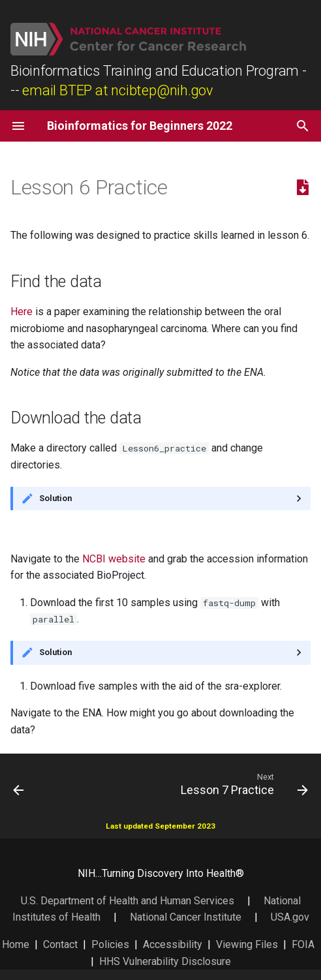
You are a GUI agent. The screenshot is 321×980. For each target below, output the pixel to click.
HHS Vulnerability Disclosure (165, 961)
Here (22, 312)
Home (16, 944)
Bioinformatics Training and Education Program (155, 71)
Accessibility (173, 944)
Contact (60, 944)
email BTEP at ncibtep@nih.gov (118, 90)
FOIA (303, 944)
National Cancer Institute (186, 917)
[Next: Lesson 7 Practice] (242, 784)
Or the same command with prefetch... (160, 652)
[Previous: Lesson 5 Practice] (19, 784)
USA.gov (290, 917)
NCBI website (114, 559)
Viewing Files (247, 944)
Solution (55, 498)
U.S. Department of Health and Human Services (128, 901)
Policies (110, 944)
